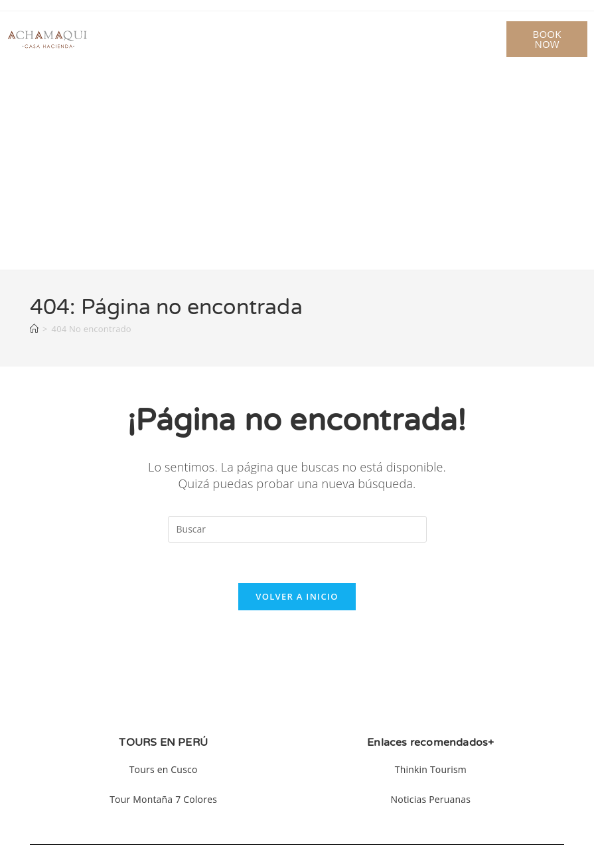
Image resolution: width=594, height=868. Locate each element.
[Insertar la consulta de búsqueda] (297, 529)
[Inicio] (34, 329)
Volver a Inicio (297, 596)
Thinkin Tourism (431, 769)
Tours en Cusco (164, 769)
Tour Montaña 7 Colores (163, 799)
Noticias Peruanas (431, 799)
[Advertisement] (297, 170)
